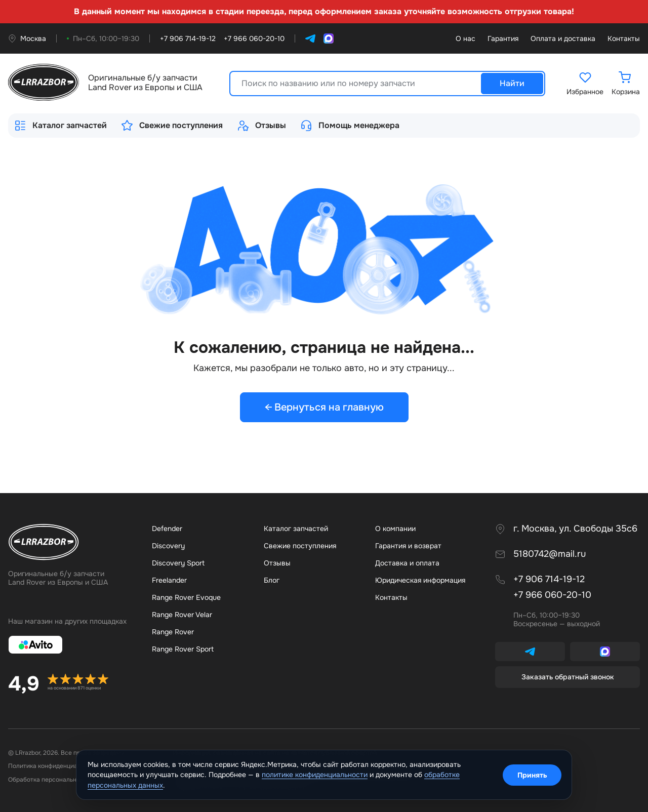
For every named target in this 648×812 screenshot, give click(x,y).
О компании (395, 529)
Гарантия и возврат (408, 546)
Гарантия (503, 39)
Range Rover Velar (182, 615)
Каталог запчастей (60, 126)
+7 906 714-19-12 (549, 579)
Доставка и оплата (407, 563)
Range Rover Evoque (186, 597)
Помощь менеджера (350, 126)
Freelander (169, 580)
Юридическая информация (420, 580)
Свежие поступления (172, 126)
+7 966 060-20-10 (552, 595)
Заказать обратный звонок (568, 677)
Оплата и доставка (563, 39)
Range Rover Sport (183, 649)
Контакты (624, 39)
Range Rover (173, 632)
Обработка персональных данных (57, 780)
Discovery (168, 546)
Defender (167, 529)
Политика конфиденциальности (55, 766)
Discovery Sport (178, 563)
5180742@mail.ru (550, 554)
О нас (465, 39)
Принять (532, 775)
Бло (272, 580)
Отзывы (261, 126)
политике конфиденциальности (315, 775)
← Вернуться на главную (324, 407)
